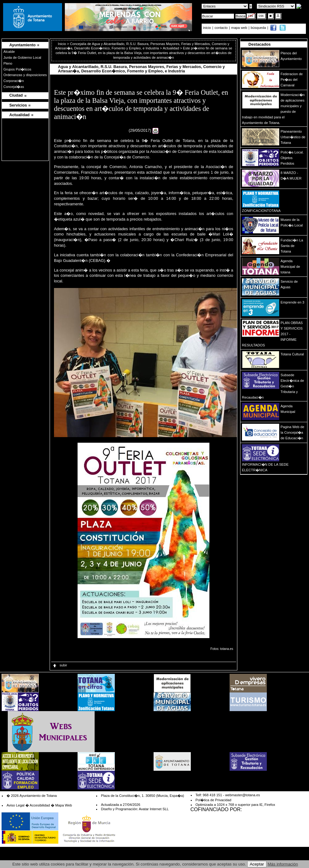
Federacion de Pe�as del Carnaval (292, 80)
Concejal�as (14, 87)
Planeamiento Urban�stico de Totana (293, 137)
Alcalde (9, 52)
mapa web (240, 28)
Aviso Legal (16, 805)
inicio (208, 28)
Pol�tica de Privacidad (213, 800)
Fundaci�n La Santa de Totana (292, 246)
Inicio (63, 44)
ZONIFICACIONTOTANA (261, 211)
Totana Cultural (292, 354)
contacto (221, 28)
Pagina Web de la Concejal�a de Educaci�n (292, 432)
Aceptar (257, 864)
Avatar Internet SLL (154, 809)
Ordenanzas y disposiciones (25, 75)
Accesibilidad (40, 805)
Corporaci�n (14, 81)
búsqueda (259, 28)
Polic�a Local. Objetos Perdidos (292, 158)
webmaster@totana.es (243, 795)
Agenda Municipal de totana (290, 267)
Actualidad (171, 48)
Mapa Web (64, 805)
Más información (283, 864)
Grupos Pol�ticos (17, 69)
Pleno (8, 63)
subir (60, 665)
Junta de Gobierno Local (22, 57)
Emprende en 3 (292, 302)
